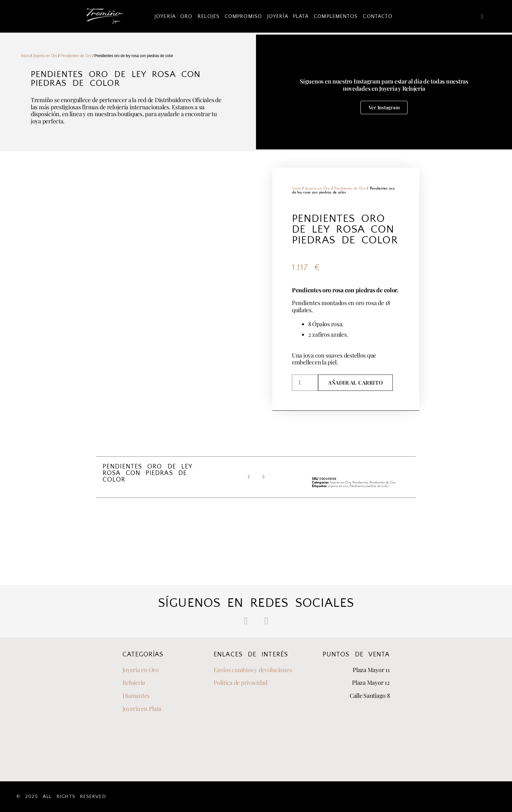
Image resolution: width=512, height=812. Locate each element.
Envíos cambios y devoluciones (253, 670)
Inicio (25, 56)
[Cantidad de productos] (305, 383)
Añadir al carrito (355, 383)
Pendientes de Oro (76, 56)
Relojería (134, 682)
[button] (249, 477)
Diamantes (136, 696)
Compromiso (243, 16)
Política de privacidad (240, 682)
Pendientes (360, 483)
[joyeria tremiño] (347, 740)
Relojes (208, 16)
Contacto (378, 16)
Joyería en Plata (142, 709)
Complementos (336, 16)
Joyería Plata (288, 16)
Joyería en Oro (45, 56)
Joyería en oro (338, 486)
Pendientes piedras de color (369, 486)
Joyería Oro (173, 16)
